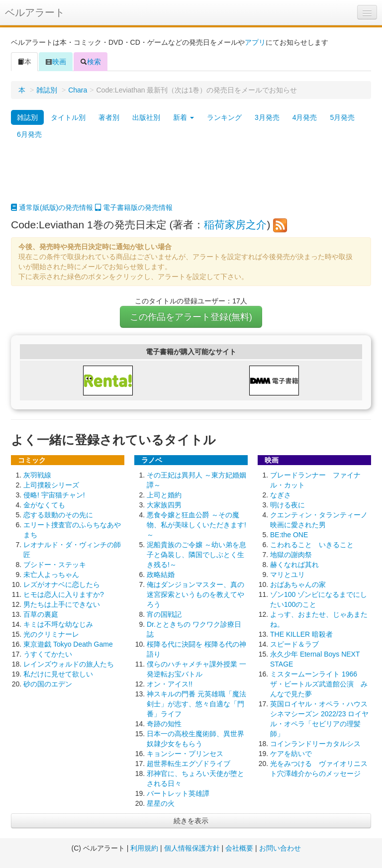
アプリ (255, 42)
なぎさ (281, 495)
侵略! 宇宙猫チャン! (54, 495)
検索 (91, 62)
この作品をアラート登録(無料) (191, 317)
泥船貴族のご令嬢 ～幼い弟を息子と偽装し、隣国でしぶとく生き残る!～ (196, 555)
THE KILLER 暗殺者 (301, 634)
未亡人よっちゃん (51, 575)
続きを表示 (191, 821)
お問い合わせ (280, 848)
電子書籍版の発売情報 (134, 207)
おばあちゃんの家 (298, 584)
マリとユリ (287, 575)
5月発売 (342, 117)
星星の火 (161, 803)
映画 (56, 62)
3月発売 (267, 117)
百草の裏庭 (41, 614)
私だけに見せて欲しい (58, 674)
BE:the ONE (289, 535)
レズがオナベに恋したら (62, 584)
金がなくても (44, 505)
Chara (78, 90)
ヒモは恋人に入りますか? (64, 594)
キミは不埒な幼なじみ (58, 624)
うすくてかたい (48, 654)
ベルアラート (35, 12)
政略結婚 (161, 575)
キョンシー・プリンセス (185, 754)
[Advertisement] (191, 178)
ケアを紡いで (291, 754)
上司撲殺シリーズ (51, 485)
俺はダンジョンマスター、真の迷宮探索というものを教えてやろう (195, 594)
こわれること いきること (312, 545)
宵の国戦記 (164, 614)
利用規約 (144, 848)
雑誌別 (47, 90)
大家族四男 (164, 505)
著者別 (109, 117)
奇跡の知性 (164, 724)
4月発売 (305, 117)
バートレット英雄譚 (178, 793)
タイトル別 (68, 117)
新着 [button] (184, 117)
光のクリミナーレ (51, 634)
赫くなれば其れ (294, 565)
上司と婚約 (164, 495)
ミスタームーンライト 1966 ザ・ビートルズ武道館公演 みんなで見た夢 (319, 684)
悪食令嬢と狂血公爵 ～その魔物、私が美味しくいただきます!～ (196, 525)
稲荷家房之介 (235, 225)
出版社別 (146, 117)
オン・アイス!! (170, 684)
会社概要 (239, 848)
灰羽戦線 (37, 475)
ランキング (224, 117)
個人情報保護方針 (192, 848)
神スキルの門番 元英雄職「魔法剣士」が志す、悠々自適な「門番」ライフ (196, 704)
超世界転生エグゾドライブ (189, 764)
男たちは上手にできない (62, 604)
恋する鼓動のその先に (58, 515)
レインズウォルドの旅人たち (69, 664)
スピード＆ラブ (294, 644)
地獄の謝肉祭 (291, 555)
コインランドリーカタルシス (315, 744)
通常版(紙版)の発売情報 (52, 207)
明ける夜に (287, 505)
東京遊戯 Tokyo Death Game (68, 644)
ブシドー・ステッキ (55, 565)
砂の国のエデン (48, 684)
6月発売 (29, 134)
